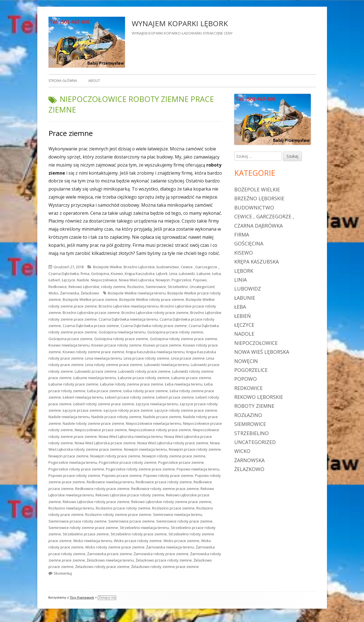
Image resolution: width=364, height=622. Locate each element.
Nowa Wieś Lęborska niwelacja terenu (131, 436)
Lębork (162, 274)
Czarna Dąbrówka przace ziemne (91, 326)
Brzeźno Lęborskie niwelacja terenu (129, 306)
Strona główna (63, 81)
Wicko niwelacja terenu (93, 541)
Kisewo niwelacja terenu (69, 345)
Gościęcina (100, 274)
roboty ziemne (113, 287)
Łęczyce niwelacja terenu (157, 404)
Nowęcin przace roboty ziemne (195, 449)
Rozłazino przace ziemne (173, 508)
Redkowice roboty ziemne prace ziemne (165, 489)
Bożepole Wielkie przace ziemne (90, 299)
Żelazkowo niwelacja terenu (110, 560)
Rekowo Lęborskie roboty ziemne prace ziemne (171, 502)
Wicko (53, 293)
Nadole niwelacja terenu (69, 417)
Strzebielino (178, 287)
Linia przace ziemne (188, 358)
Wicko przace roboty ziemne (138, 541)
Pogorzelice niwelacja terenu (73, 462)
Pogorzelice (181, 280)
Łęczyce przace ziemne (82, 410)
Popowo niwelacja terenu (198, 469)
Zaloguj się (107, 598)
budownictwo (168, 267)
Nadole (83, 280)
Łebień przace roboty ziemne (130, 397)
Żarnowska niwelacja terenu (170, 547)
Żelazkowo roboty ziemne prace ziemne (165, 567)
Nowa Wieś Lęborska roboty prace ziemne (173, 443)
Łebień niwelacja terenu (83, 397)
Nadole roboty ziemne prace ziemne (93, 423)
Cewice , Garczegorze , (200, 267)
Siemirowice (156, 287)
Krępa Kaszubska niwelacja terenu (155, 352)
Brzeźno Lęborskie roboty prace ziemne (155, 313)
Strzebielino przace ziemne (86, 534)
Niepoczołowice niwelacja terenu (154, 423)
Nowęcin (163, 280)
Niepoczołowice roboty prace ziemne (160, 430)
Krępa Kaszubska (140, 274)
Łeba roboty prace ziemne (146, 391)
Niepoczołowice (104, 280)
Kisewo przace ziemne (162, 345)
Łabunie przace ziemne (191, 378)
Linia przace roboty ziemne (146, 358)
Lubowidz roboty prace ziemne (144, 371)
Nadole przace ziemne (162, 417)
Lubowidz (187, 274)
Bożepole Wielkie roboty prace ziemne (152, 299)
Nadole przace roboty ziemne (116, 417)
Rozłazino (136, 287)
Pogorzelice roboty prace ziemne (76, 469)
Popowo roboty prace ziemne (168, 475)
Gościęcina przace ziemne (70, 339)
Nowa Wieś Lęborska (136, 280)
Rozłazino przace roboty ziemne (123, 508)
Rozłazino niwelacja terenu (71, 508)
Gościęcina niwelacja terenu (122, 332)
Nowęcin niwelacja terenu (146, 449)
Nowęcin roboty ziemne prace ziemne (174, 456)
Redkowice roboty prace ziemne (102, 489)
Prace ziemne (71, 133)
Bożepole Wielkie (108, 267)
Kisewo (117, 274)
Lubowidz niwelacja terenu (167, 365)
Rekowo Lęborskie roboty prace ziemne (96, 502)
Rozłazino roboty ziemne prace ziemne (118, 514)
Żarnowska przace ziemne (110, 554)
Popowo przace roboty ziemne (74, 475)
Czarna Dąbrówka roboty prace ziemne (154, 326)
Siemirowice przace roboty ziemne (78, 521)
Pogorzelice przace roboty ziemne (128, 462)
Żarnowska (70, 293)
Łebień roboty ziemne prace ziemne (104, 404)
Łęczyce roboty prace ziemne (128, 410)
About (94, 81)
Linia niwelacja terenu (104, 358)
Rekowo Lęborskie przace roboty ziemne (130, 495)
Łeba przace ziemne (104, 391)
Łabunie (204, 274)
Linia (173, 274)
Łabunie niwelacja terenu (95, 378)
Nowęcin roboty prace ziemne (115, 456)
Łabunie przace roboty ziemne (144, 378)
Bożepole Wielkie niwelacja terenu (137, 293)
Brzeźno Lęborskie (139, 267)
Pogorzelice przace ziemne (181, 462)
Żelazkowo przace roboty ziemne (164, 560)
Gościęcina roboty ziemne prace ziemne (184, 339)
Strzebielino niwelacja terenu (144, 528)
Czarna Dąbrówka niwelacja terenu (128, 319)
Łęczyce (69, 280)
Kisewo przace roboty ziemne (116, 345)
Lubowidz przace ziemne (96, 371)
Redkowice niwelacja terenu (110, 482)
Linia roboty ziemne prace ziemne (114, 365)
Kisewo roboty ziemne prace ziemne (93, 352)
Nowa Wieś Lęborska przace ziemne (105, 443)
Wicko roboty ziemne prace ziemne (115, 547)
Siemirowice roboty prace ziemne (184, 521)
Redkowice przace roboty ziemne (164, 482)
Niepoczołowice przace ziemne (101, 430)
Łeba (217, 274)
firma (85, 274)
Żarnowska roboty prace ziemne (161, 554)
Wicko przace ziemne (181, 541)
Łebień (54, 280)
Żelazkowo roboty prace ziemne (102, 567)
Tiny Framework (82, 598)
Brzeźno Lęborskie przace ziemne (91, 313)
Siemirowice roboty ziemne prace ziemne (83, 528)
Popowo (200, 280)
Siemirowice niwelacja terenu (178, 514)
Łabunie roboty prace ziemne (73, 384)
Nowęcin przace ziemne (69, 456)
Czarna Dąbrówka (64, 274)
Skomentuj (63, 573)
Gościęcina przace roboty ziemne (175, 332)
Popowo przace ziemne (122, 475)
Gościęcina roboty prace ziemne (121, 339)
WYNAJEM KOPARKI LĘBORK (180, 23)
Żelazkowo (90, 293)
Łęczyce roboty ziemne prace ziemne (186, 410)
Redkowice (58, 287)
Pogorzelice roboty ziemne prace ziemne (140, 469)
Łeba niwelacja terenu (184, 384)
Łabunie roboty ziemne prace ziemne (132, 384)
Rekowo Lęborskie (84, 287)
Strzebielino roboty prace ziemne (139, 534)
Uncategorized (202, 287)
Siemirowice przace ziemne (131, 521)
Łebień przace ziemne (175, 397)
